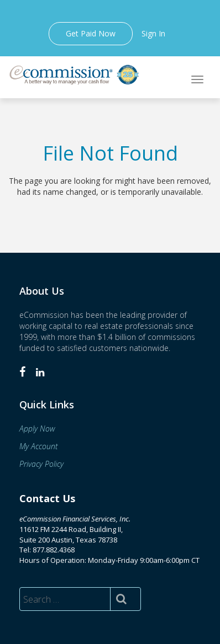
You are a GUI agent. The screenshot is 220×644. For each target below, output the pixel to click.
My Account (38, 446)
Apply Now (37, 429)
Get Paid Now (91, 33)
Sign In (153, 33)
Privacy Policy (41, 464)
